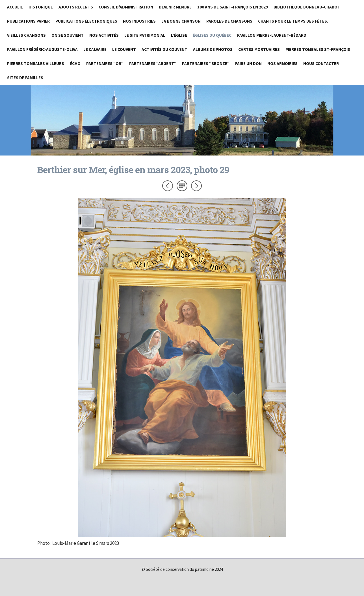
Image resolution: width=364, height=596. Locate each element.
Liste (182, 186)
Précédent (168, 186)
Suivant (196, 186)
